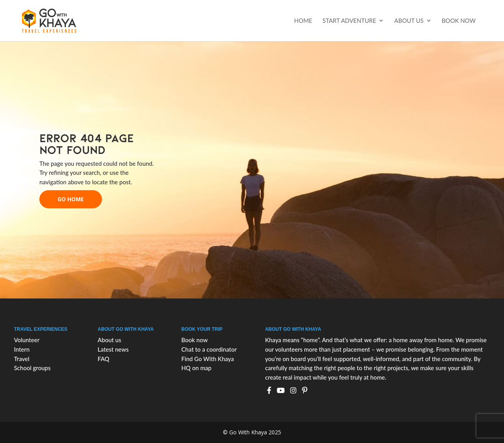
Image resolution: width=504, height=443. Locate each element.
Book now (459, 21)
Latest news (113, 349)
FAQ (104, 359)
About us (409, 21)
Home (303, 21)
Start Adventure (349, 21)
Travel (21, 359)
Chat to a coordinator (209, 349)
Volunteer (27, 340)
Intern (22, 349)
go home (71, 199)
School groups (32, 368)
